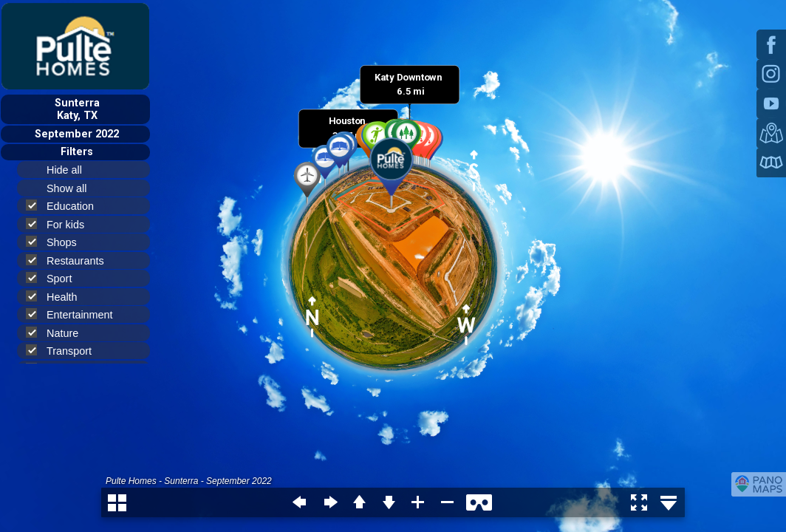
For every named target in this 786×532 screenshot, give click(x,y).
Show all (73, 188)
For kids (61, 224)
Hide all (71, 170)
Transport (65, 351)
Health (58, 297)
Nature (58, 333)
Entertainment (76, 314)
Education (66, 206)
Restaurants (71, 260)
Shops (58, 242)
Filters (77, 152)
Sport (55, 278)
